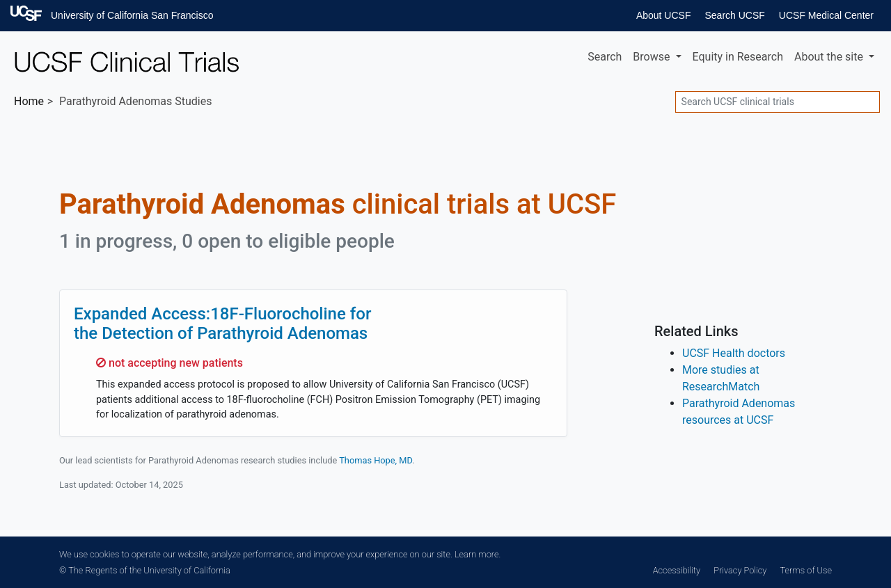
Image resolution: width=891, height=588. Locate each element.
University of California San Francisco (132, 15)
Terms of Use (806, 570)
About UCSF (664, 15)
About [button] (830, 57)
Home (29, 101)
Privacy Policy (740, 570)
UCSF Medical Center (826, 15)
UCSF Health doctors (734, 353)
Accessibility (677, 570)
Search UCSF (734, 15)
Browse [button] (653, 57)
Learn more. (478, 554)
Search (605, 57)
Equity (738, 57)
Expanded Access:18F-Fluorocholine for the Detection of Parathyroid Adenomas (222, 324)
